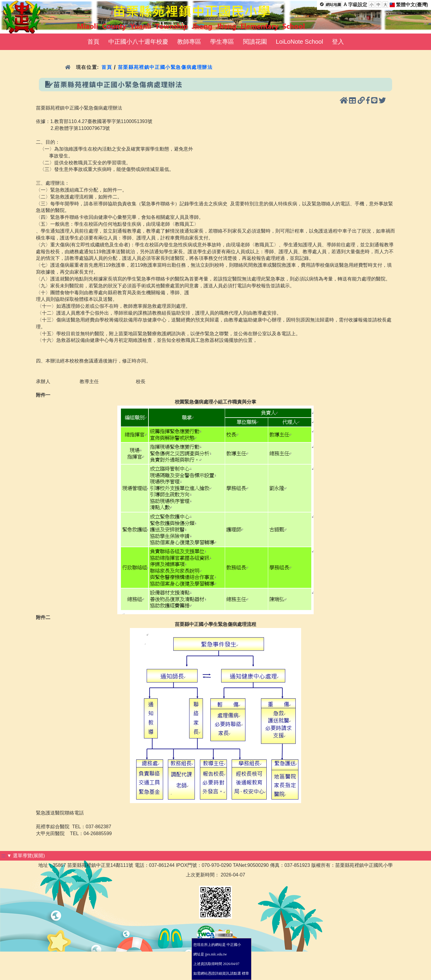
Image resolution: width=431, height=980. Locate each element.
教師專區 (189, 42)
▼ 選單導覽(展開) (26, 856)
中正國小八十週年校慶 (138, 42)
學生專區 (222, 42)
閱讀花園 (255, 42)
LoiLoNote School (300, 42)
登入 (338, 42)
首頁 (93, 42)
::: (3, 856)
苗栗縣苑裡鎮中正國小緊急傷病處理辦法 (165, 67)
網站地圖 (333, 5)
